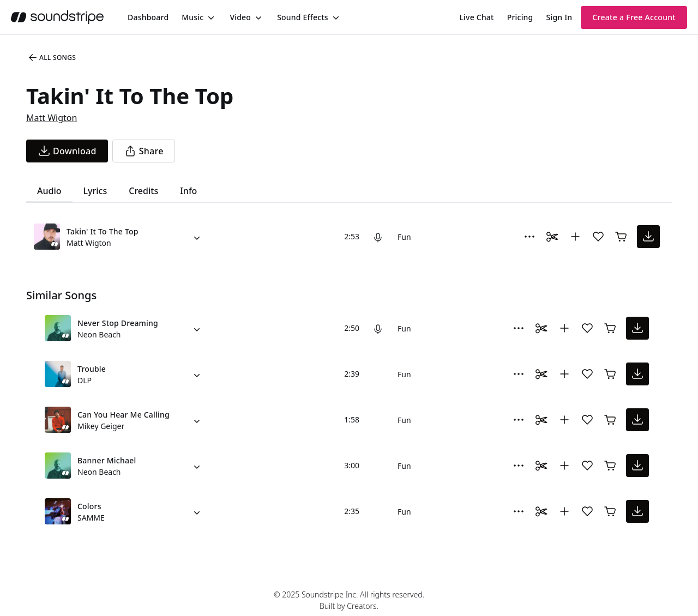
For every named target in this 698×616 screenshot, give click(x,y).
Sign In (559, 17)
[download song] (67, 151)
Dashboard (148, 17)
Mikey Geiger (101, 426)
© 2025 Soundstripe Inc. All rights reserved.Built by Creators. (349, 600)
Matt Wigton (52, 118)
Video (240, 17)
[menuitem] (148, 17)
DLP (85, 380)
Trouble (92, 369)
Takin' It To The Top (103, 231)
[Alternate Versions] (197, 237)
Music (192, 17)
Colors (89, 506)
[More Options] (529, 237)
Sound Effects (303, 17)
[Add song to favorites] (598, 237)
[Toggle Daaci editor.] (552, 237)
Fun (404, 237)
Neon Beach (99, 334)
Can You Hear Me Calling (124, 415)
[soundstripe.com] (57, 17)
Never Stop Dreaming (118, 323)
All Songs (52, 58)
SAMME (91, 518)
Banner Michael (107, 460)
